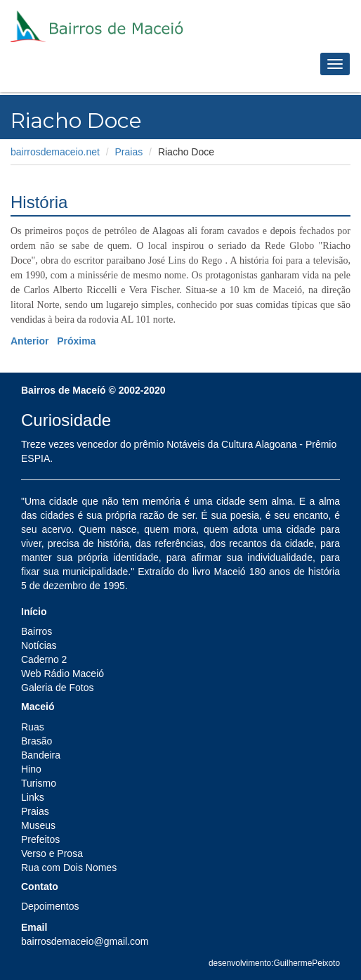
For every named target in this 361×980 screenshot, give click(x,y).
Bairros (37, 631)
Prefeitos (40, 839)
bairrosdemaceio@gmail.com (85, 941)
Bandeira (41, 755)
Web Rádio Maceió (63, 673)
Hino (31, 769)
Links (33, 797)
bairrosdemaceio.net (55, 152)
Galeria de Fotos (58, 688)
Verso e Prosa (52, 853)
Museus (38, 825)
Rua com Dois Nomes (69, 868)
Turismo (39, 783)
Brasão (37, 741)
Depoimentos (50, 906)
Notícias (39, 645)
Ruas (33, 727)
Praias (129, 152)
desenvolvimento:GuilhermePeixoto (274, 963)
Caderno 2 (44, 659)
